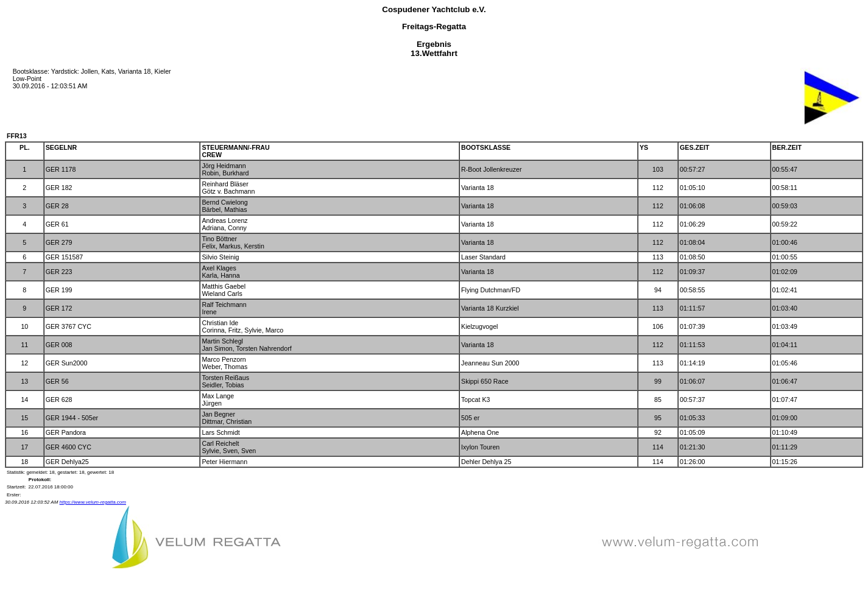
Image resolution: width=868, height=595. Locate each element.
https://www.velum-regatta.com (93, 502)
